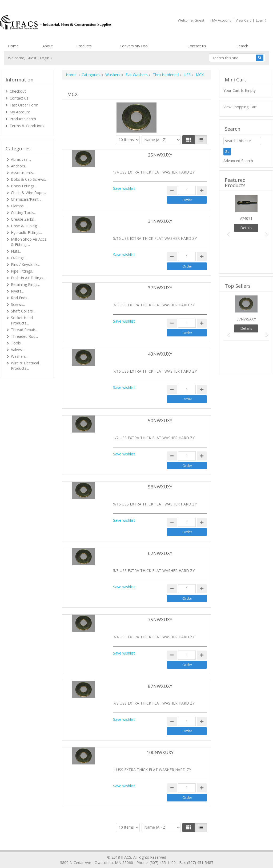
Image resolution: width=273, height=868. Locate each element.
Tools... (17, 343)
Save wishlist (124, 188)
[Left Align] (189, 140)
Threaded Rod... (24, 336)
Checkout (18, 91)
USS (187, 75)
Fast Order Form (24, 105)
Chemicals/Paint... (26, 199)
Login (260, 20)
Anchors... (19, 166)
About (48, 46)
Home (13, 46)
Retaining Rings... (25, 284)
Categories (91, 75)
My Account (221, 20)
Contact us (197, 46)
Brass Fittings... (24, 186)
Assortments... (23, 173)
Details (246, 228)
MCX (200, 75)
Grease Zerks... (24, 219)
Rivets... (17, 291)
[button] (227, 231)
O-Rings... (19, 258)
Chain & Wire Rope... (28, 193)
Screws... (18, 304)
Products (84, 46)
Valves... (18, 350)
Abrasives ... (21, 159)
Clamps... (19, 206)
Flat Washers (136, 75)
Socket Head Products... (22, 320)
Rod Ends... (20, 298)
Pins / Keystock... (25, 264)
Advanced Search (238, 161)
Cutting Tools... (24, 213)
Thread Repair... (24, 330)
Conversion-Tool (134, 46)
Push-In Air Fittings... (28, 278)
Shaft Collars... (23, 311)
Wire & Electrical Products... (25, 366)
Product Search (23, 119)
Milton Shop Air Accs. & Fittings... (29, 242)
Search (242, 46)
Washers (113, 75)
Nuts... (16, 251)
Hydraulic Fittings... (27, 233)
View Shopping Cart (240, 107)
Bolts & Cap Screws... (29, 179)
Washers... (20, 356)
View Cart (243, 20)
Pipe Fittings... (23, 271)
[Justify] (201, 140)
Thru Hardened (166, 75)
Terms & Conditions (27, 126)
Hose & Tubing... (25, 226)
